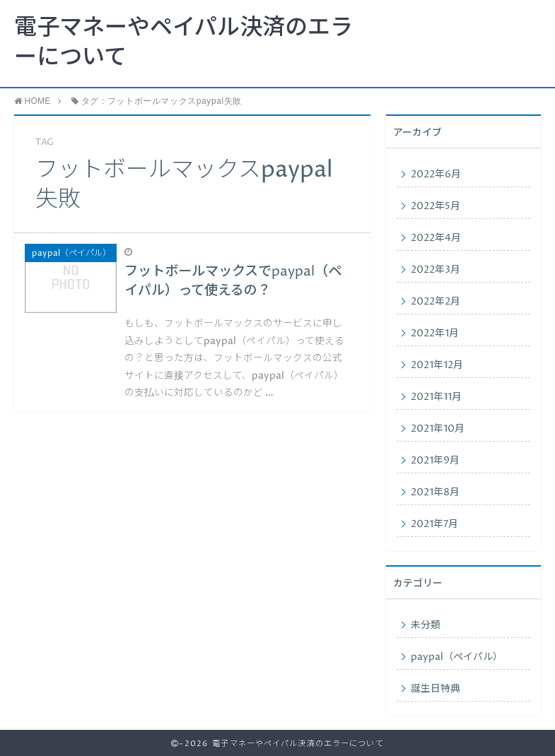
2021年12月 (437, 365)
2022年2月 (436, 302)
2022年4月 (436, 238)
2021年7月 (434, 524)
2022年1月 (435, 333)
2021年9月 (435, 461)
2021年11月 (436, 397)
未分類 (426, 625)
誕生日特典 (436, 689)
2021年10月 (438, 429)
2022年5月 (436, 206)
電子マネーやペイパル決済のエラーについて (183, 43)
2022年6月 (436, 175)
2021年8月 (435, 492)
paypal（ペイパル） (457, 657)
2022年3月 (436, 270)
